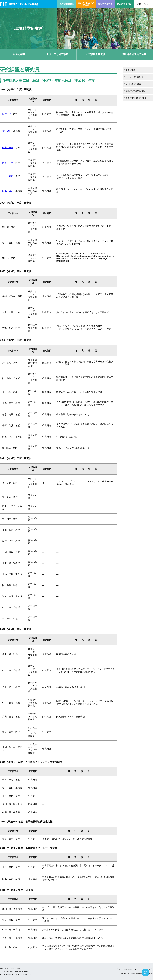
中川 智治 (8, 176)
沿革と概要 (19, 54)
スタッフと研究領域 (57, 54)
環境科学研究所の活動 (134, 54)
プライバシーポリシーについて (127, 969)
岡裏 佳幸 (8, 163)
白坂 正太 (8, 191)
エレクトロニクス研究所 (86, 4)
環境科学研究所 (124, 4)
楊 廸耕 (7, 131)
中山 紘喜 (8, 148)
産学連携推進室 (67, 4)
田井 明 (7, 114)
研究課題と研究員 (96, 54)
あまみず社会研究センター (137, 98)
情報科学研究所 (105, 4)
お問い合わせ (143, 4)
